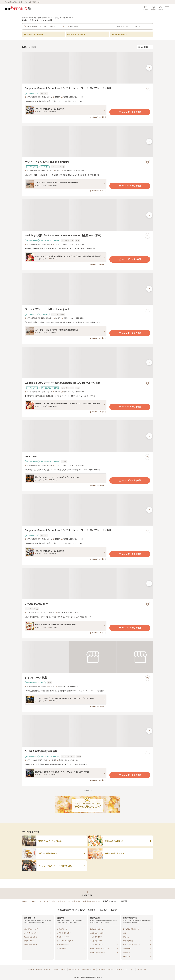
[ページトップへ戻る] (87, 894)
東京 (79, 901)
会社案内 (31, 969)
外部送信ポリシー (74, 969)
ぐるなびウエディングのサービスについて (121, 969)
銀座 (99, 901)
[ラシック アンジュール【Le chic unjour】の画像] (87, 141)
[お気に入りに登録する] (148, 89)
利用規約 (39, 969)
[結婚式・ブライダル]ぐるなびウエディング (36, 901)
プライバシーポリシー (59, 969)
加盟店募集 (101, 969)
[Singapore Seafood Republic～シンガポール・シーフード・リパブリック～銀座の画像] (87, 68)
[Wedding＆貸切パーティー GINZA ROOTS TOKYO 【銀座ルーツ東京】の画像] (87, 215)
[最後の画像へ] (149, 68)
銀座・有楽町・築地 (89, 901)
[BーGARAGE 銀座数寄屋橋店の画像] (87, 731)
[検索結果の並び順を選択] (145, 47)
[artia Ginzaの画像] (87, 436)
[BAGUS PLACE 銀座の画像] (87, 583)
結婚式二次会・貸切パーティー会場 (64, 901)
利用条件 (47, 969)
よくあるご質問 (142, 969)
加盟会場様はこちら (89, 969)
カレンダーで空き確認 (130, 112)
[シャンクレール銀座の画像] (87, 657)
